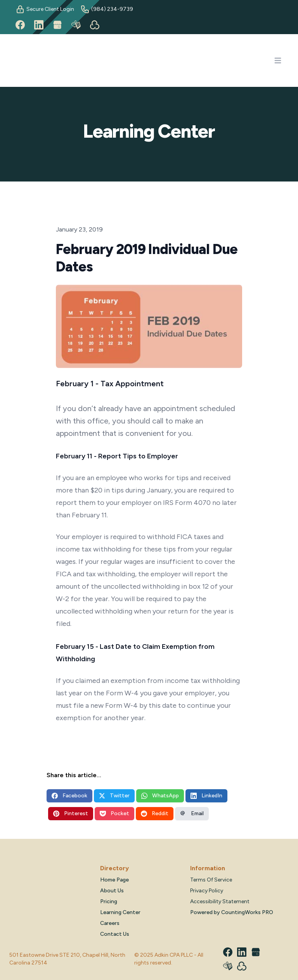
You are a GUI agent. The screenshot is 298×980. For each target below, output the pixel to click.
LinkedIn (206, 796)
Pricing (109, 901)
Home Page (114, 880)
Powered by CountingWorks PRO (232, 912)
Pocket (114, 813)
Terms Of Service (211, 880)
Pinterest (71, 813)
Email (192, 813)
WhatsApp (160, 796)
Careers (110, 923)
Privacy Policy (207, 891)
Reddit (155, 813)
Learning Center (120, 912)
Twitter (114, 796)
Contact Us (115, 934)
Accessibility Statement (220, 901)
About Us (112, 891)
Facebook (69, 796)
